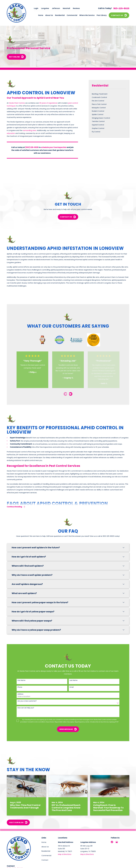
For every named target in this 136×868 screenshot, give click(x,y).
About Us (45, 847)
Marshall (66, 8)
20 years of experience (48, 103)
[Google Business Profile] (117, 842)
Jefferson (56, 8)
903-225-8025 (121, 8)
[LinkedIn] (122, 842)
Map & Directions (65, 854)
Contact (45, 860)
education (11, 133)
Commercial (46, 855)
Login (36, 8)
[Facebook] (112, 842)
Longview (45, 8)
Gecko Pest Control (17, 103)
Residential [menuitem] (60, 15)
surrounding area (29, 130)
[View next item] (71, 394)
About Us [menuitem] (49, 15)
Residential (46, 851)
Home (44, 842)
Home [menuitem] (41, 15)
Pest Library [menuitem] (102, 15)
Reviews (76, 8)
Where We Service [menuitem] (87, 15)
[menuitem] (109, 94)
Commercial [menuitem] (72, 15)
